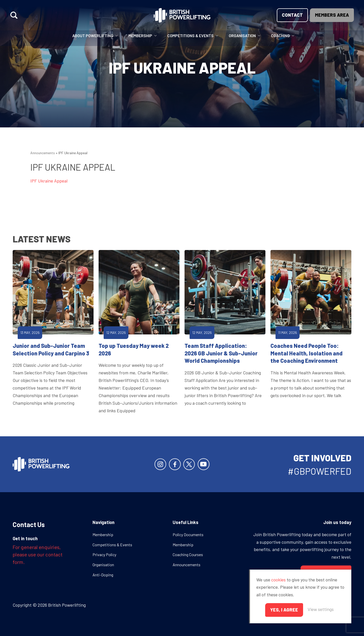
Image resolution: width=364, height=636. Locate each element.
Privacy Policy (104, 554)
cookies (278, 580)
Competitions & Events (190, 36)
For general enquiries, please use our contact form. (38, 555)
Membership (140, 36)
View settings (321, 609)
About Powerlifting (93, 36)
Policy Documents (188, 535)
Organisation (242, 36)
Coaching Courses (188, 554)
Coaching (280, 36)
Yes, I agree (284, 610)
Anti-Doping (103, 575)
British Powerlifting (182, 15)
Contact (292, 15)
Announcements (43, 153)
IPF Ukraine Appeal (49, 181)
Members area (332, 15)
